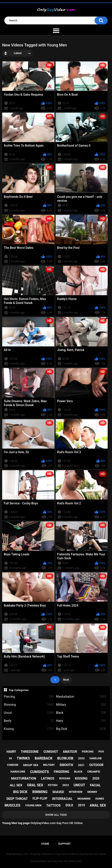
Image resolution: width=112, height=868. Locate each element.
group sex (31, 765)
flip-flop (40, 798)
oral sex (35, 785)
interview (76, 792)
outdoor (96, 765)
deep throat (17, 799)
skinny (92, 792)
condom (13, 765)
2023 (66, 785)
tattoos (53, 805)
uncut (79, 785)
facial (95, 785)
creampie (94, 772)
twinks (23, 758)
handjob (96, 758)
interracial (62, 799)
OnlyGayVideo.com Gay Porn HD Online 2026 (56, 861)
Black (81, 713)
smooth (66, 765)
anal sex (98, 805)
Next (66, 680)
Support (64, 844)
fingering (62, 772)
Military (81, 705)
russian (65, 778)
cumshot (51, 752)
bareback (44, 758)
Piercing (29, 697)
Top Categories (19, 690)
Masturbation (81, 697)
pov (101, 752)
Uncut (29, 713)
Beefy (29, 721)
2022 (81, 758)
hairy (11, 752)
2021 (81, 765)
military (49, 765)
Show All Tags (56, 815)
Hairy (81, 721)
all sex (16, 785)
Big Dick (81, 729)
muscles (12, 805)
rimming (40, 792)
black (78, 772)
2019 (81, 805)
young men (33, 805)
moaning (84, 799)
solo (69, 805)
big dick (20, 792)
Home (45, 844)
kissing (81, 778)
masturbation (24, 778)
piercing (88, 752)
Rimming (29, 705)
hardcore (18, 772)
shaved (58, 792)
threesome (30, 752)
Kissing (29, 729)
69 (10, 758)
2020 (96, 778)
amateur (70, 752)
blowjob (65, 758)
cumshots (39, 772)
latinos (48, 778)
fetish (53, 785)
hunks (100, 799)
